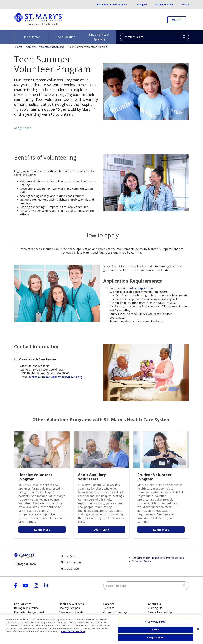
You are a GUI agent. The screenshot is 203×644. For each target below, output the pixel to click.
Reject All (155, 631)
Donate (185, 5)
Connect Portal (142, 561)
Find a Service (70, 568)
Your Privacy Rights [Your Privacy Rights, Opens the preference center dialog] (155, 623)
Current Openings (115, 612)
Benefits (109, 608)
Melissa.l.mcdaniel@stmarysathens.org (56, 377)
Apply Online (23, 128)
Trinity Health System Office (111, 5)
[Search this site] (154, 37)
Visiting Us (155, 608)
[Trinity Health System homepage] (38, 24)
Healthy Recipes (69, 608)
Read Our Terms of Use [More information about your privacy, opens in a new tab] (73, 632)
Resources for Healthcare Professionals (158, 558)
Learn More (42, 529)
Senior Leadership (160, 612)
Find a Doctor (31, 34)
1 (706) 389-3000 (25, 564)
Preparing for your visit (30, 612)
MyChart (177, 20)
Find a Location (65, 34)
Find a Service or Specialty (99, 35)
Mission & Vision (164, 5)
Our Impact (141, 5)
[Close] (198, 630)
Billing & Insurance (26, 608)
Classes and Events (71, 612)
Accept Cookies (155, 639)
